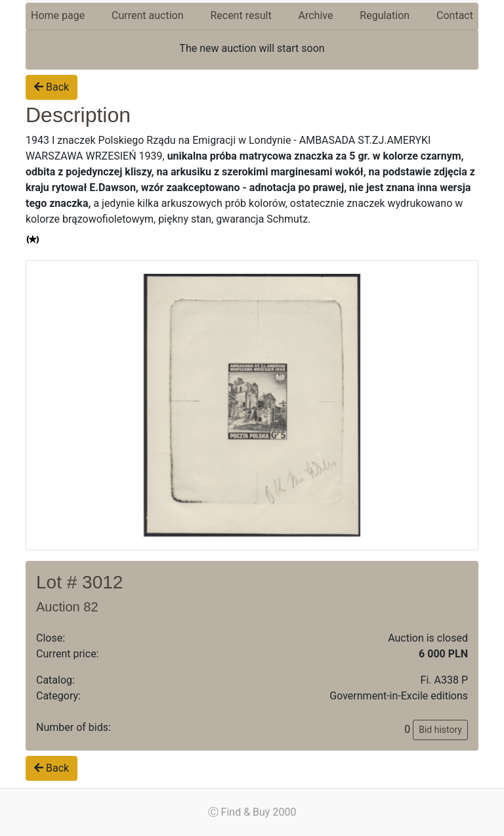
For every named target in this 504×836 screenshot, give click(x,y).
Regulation (385, 15)
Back (52, 87)
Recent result (241, 15)
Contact (455, 15)
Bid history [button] (440, 730)
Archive (316, 15)
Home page (58, 15)
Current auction (147, 15)
